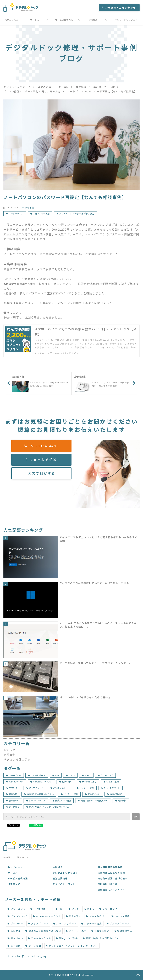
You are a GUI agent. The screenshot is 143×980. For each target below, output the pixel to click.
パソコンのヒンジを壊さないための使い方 (85, 697)
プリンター (13, 788)
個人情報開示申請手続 (110, 867)
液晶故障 (12, 794)
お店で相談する (42, 473)
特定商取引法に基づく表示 (113, 878)
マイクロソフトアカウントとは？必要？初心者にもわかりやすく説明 (98, 539)
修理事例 (64, 87)
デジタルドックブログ (126, 20)
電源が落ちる (115, 794)
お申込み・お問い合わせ (121, 8)
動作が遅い (66, 782)
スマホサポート (37, 775)
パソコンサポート (60, 788)
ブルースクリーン (110, 788)
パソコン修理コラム (17, 759)
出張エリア (14, 884)
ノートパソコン (16, 213)
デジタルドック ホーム (17, 87)
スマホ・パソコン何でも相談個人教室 (77, 213)
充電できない (93, 794)
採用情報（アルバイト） (111, 890)
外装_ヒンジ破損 (62, 800)
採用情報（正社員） (109, 884)
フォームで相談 (43, 460)
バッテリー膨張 (69, 794)
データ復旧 (13, 807)
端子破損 (121, 800)
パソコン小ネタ (15, 782)
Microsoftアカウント (41, 782)
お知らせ (9, 750)
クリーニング (105, 775)
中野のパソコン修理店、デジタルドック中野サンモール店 (43, 225)
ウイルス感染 (111, 782)
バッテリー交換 (85, 788)
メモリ (86, 775)
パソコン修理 (11, 20)
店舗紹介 (94, 20)
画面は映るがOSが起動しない (93, 800)
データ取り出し (88, 782)
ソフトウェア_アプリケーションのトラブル (48, 807)
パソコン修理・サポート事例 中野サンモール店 (32, 91)
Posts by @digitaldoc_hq (27, 956)
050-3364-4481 (44, 446)
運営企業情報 (60, 878)
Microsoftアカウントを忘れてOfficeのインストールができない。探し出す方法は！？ (98, 625)
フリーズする (14, 775)
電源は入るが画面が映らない (39, 794)
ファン (70, 775)
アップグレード (35, 788)
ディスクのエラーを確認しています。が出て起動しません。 (96, 583)
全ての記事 (45, 87)
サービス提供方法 (64, 20)
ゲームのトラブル (36, 800)
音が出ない (13, 800)
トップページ (15, 867)
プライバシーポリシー (65, 884)
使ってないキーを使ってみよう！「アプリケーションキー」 (96, 663)
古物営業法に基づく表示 (111, 873)
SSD (56, 775)
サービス (34, 20)
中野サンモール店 (104, 87)
